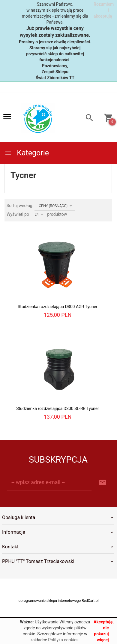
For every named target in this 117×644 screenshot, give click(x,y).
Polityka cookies (63, 640)
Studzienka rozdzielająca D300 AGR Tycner (58, 307)
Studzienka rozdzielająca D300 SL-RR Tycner (58, 409)
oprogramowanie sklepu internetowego (50, 601)
